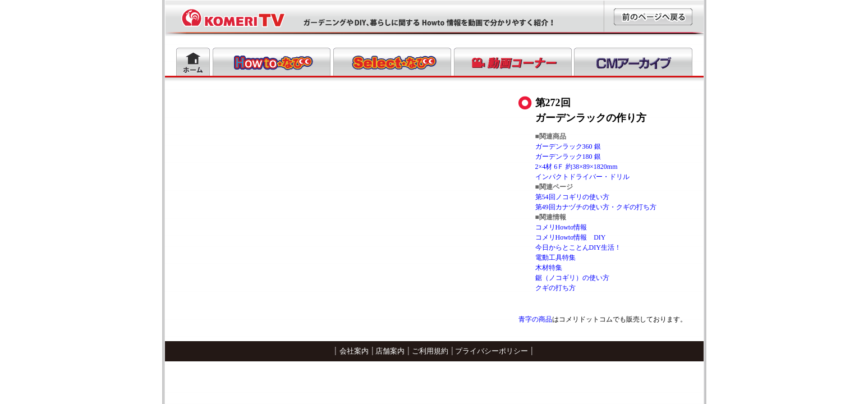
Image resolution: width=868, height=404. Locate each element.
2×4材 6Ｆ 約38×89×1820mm (577, 167)
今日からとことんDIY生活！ (578, 247)
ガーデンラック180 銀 (568, 157)
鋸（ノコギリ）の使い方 (572, 278)
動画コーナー (513, 62)
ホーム (193, 62)
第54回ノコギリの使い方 (572, 197)
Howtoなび (272, 62)
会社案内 (354, 351)
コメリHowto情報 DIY (571, 237)
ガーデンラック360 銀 (568, 146)
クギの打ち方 (555, 288)
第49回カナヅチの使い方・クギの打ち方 (596, 207)
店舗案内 (390, 351)
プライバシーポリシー (492, 351)
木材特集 (549, 268)
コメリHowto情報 (561, 227)
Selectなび (392, 62)
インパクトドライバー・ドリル (582, 177)
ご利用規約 (430, 351)
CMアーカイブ (633, 62)
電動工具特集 (555, 258)
